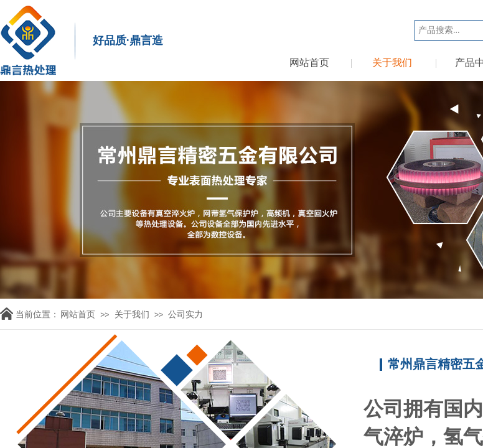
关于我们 (392, 63)
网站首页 (309, 63)
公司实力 (185, 315)
